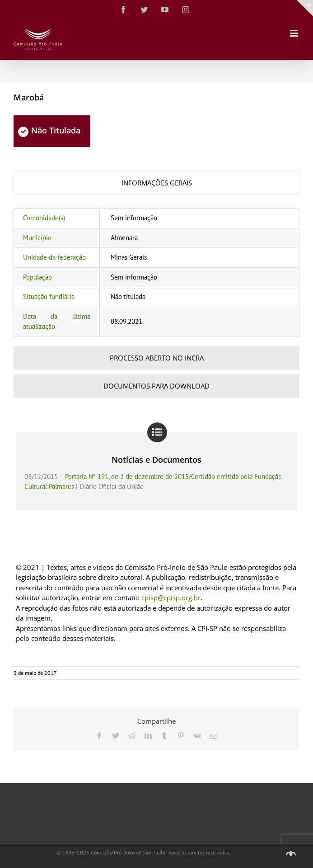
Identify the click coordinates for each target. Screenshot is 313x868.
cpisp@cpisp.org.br (171, 598)
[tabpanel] (156, 273)
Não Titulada (49, 130)
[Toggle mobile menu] (295, 33)
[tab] (156, 183)
